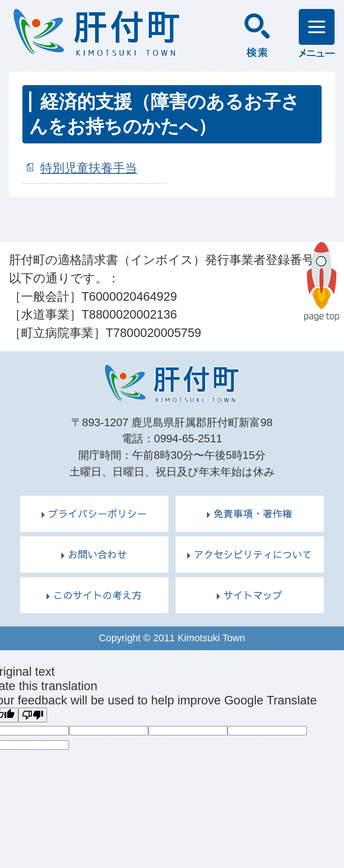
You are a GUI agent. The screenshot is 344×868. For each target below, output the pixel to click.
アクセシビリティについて (253, 554)
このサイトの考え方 (97, 595)
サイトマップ (253, 595)
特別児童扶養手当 (89, 168)
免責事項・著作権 (253, 514)
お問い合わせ (97, 554)
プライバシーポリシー (97, 514)
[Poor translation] (33, 715)
